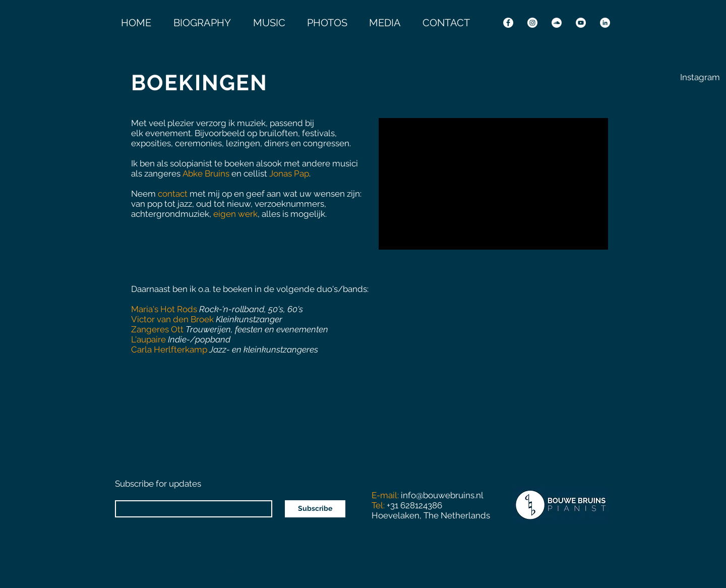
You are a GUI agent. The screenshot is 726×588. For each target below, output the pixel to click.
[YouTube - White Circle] (581, 23)
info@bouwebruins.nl (442, 495)
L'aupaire (148, 339)
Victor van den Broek (173, 319)
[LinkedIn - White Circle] (605, 23)
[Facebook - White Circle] (508, 23)
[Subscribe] (315, 509)
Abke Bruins (206, 173)
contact (173, 194)
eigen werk (235, 214)
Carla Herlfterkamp (169, 349)
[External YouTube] (493, 184)
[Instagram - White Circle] (532, 23)
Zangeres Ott (157, 329)
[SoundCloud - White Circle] (557, 23)
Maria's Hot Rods (164, 309)
